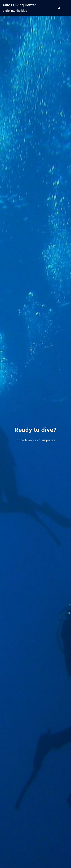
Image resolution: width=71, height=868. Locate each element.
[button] (59, 8)
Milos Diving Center (19, 5)
